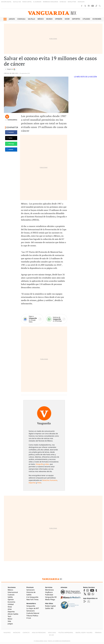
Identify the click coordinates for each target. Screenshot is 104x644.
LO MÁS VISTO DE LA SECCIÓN (85, 77)
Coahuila (21, 19)
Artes (39, 483)
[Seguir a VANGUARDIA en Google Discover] (10, 69)
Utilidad (86, 19)
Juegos (12, 19)
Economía (97, 19)
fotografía (39, 464)
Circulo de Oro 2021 (11, 73)
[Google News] (32, 319)
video (47, 464)
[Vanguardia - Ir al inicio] (52, 13)
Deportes (76, 19)
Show (67, 19)
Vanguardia (12, 120)
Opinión (59, 19)
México (41, 19)
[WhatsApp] (56, 319)
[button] (5, 19)
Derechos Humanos (50, 480)
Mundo (49, 19)
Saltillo (31, 19)
